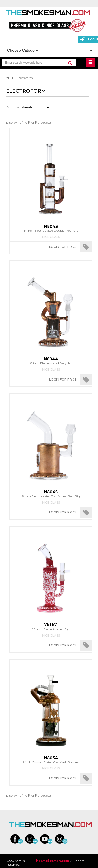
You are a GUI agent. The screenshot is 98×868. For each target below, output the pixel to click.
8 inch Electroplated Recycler (51, 361)
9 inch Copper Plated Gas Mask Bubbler (51, 760)
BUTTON (90, 63)
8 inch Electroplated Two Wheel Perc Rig (51, 494)
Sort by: (13, 107)
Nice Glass (51, 237)
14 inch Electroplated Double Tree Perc (51, 228)
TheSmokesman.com (51, 861)
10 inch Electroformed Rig (51, 627)
